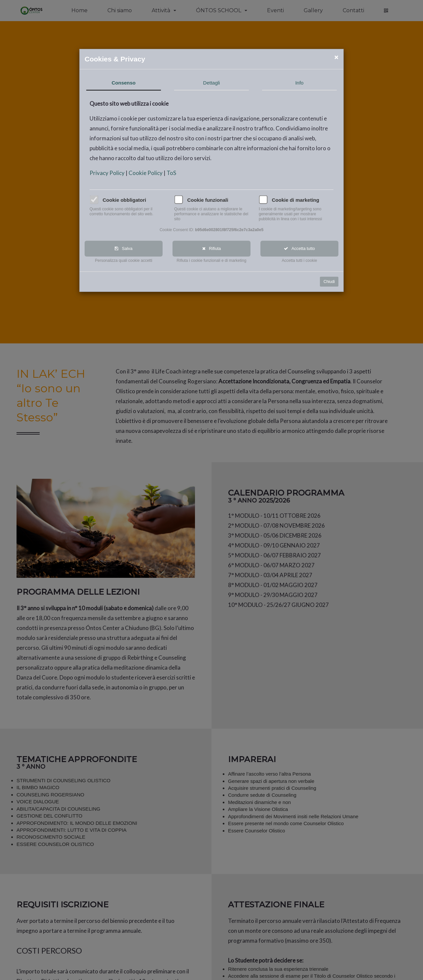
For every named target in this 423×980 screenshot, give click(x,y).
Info (300, 83)
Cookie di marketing (296, 200)
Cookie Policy (146, 173)
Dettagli (212, 83)
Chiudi (329, 282)
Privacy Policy (108, 173)
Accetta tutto (300, 249)
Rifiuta (212, 249)
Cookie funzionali (208, 200)
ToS (172, 173)
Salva (124, 249)
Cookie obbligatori (125, 200)
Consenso (124, 83)
